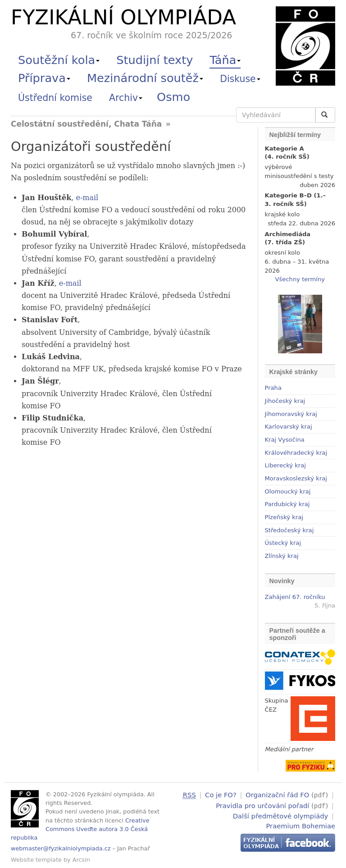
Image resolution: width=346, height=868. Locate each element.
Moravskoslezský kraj (296, 478)
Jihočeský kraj (285, 401)
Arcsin (81, 860)
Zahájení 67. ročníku (295, 597)
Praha (273, 388)
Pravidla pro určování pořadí (262, 805)
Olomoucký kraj (288, 491)
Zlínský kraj (282, 556)
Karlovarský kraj (289, 427)
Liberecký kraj (285, 465)
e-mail (87, 198)
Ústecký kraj (283, 543)
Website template (36, 860)
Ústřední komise (55, 98)
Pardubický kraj (287, 504)
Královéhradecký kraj (296, 453)
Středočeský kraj (289, 530)
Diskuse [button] (240, 79)
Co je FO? (221, 795)
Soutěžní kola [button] (59, 60)
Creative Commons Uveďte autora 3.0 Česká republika (80, 829)
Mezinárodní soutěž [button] (145, 78)
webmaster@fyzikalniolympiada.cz (61, 848)
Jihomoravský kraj (291, 414)
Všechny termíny (300, 279)
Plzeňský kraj (284, 517)
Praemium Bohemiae (300, 825)
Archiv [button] (126, 98)
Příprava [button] (44, 78)
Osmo (173, 97)
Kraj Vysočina (285, 440)
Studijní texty (155, 60)
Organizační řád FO (277, 795)
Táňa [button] (225, 60)
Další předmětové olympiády (281, 815)
